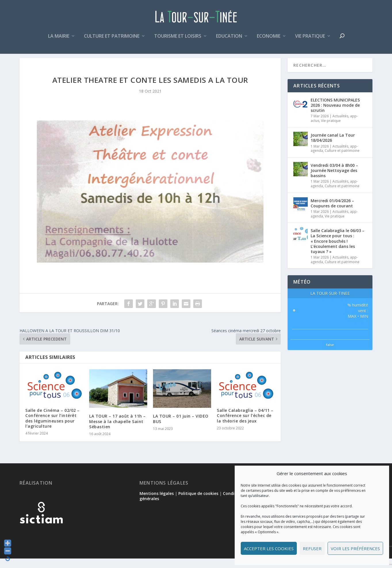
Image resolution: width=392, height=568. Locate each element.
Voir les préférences (355, 548)
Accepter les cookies (269, 548)
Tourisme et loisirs (178, 38)
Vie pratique (310, 38)
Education (229, 38)
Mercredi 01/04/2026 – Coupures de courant (332, 212)
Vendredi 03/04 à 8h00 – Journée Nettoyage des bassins (334, 180)
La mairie (59, 38)
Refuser (312, 548)
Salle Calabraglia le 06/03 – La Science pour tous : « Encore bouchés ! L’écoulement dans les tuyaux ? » (337, 250)
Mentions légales (157, 503)
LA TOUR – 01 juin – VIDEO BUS (181, 428)
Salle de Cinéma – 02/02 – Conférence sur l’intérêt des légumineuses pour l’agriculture (52, 428)
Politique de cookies (198, 503)
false (330, 354)
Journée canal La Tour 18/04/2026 (333, 147)
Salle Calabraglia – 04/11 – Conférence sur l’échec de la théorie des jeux (245, 425)
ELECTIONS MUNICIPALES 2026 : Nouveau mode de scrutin (335, 114)
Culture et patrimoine (112, 38)
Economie (269, 38)
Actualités (340, 126)
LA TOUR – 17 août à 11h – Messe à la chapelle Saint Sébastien (117, 431)
